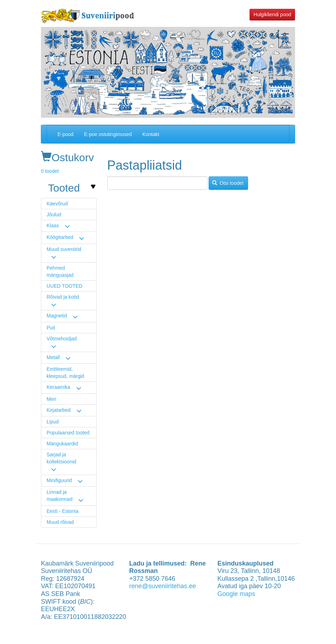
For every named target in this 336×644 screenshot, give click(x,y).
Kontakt (151, 134)
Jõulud (54, 215)
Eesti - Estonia (62, 511)
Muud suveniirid (64, 249)
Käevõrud (57, 204)
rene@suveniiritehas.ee (163, 586)
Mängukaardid (62, 444)
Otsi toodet (228, 183)
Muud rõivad (60, 522)
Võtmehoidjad (62, 339)
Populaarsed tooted (68, 433)
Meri (51, 399)
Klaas (53, 226)
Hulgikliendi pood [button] (272, 14)
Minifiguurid (59, 480)
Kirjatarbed (59, 410)
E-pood (65, 134)
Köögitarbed (60, 237)
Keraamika (58, 387)
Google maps (236, 594)
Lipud (53, 422)
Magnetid (57, 316)
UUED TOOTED (64, 286)
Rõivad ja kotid (63, 297)
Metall (53, 357)
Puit (51, 328)
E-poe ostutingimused (108, 134)
